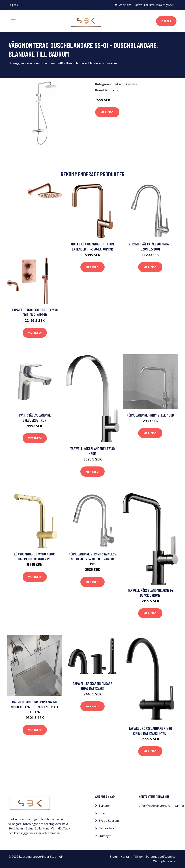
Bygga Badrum (109, 821)
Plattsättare (107, 828)
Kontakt (126, 857)
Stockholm (125, 5)
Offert (166, 21)
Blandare (131, 84)
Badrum (118, 84)
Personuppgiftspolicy (161, 857)
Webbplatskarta (164, 861)
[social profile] (22, 5)
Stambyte (105, 836)
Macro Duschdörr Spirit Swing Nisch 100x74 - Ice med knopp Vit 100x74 (35, 707)
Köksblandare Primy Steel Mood (150, 415)
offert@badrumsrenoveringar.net (154, 5)
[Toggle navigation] (13, 21)
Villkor (139, 857)
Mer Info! (107, 112)
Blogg (114, 857)
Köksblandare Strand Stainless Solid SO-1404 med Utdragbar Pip (92, 559)
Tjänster (104, 806)
